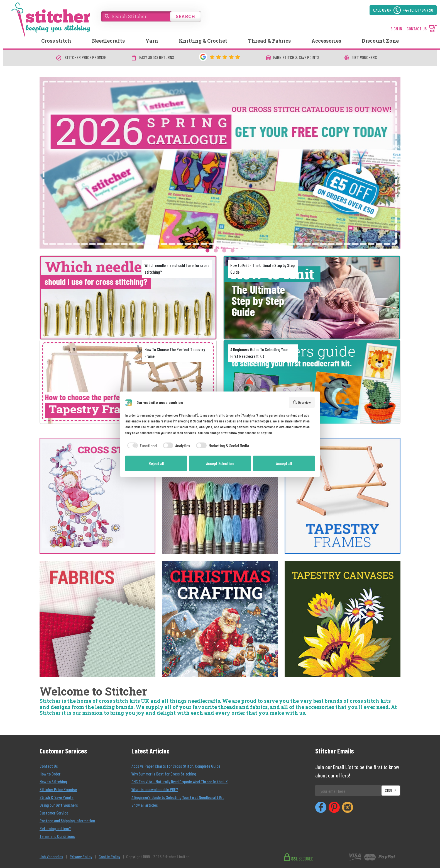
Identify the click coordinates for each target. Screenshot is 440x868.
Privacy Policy (81, 856)
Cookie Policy (109, 856)
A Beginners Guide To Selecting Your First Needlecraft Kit (259, 353)
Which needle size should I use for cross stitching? (177, 268)
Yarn (152, 41)
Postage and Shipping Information (67, 820)
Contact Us (49, 766)
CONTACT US (417, 29)
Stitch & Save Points (57, 797)
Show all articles (145, 805)
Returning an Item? (55, 828)
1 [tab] (207, 251)
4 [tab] (233, 251)
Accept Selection (220, 463)
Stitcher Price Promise (58, 789)
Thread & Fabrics (269, 41)
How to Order (50, 774)
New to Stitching (53, 781)
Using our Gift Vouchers (59, 805)
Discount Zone (380, 41)
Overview (302, 402)
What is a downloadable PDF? (155, 789)
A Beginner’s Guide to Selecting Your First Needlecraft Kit (178, 797)
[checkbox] (141, 446)
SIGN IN (396, 29)
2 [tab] (216, 251)
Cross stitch (56, 41)
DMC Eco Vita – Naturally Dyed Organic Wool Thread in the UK (179, 781)
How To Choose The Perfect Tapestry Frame (175, 353)
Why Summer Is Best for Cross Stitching (164, 774)
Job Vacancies (51, 856)
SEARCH (185, 16)
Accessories (326, 41)
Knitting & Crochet (203, 41)
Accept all (284, 463)
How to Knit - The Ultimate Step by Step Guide (262, 268)
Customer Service (54, 813)
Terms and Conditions (57, 836)
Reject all (156, 463)
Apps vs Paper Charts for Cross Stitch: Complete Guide (176, 766)
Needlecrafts (108, 41)
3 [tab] (224, 251)
